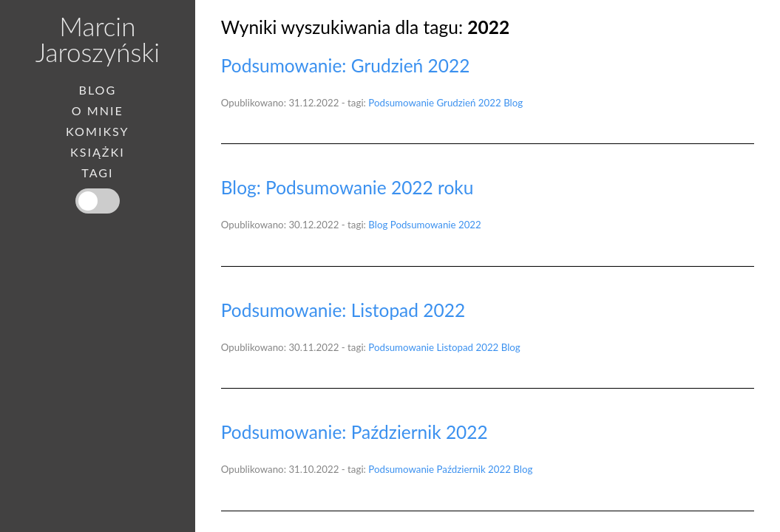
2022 (490, 103)
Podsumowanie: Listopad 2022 (343, 310)
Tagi (97, 173)
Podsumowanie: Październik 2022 (355, 432)
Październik (461, 469)
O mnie (98, 111)
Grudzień (457, 103)
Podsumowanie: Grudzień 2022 (346, 65)
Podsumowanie (401, 103)
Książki (98, 152)
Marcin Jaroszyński (98, 39)
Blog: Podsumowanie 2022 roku (347, 187)
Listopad (455, 347)
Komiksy (98, 132)
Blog (513, 103)
